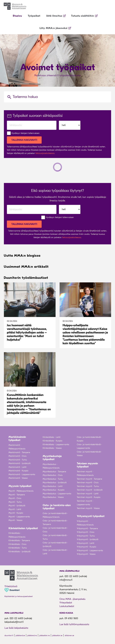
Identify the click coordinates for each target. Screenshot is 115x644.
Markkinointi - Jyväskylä (19, 463)
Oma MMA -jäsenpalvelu (72, 599)
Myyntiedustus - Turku (53, 479)
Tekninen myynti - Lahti (88, 494)
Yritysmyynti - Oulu (86, 532)
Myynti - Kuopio (16, 513)
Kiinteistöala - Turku (18, 548)
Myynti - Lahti (15, 509)
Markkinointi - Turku (18, 460)
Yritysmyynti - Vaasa (86, 554)
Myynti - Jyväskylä (17, 506)
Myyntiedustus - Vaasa (53, 497)
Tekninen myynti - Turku (88, 486)
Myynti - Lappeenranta (19, 517)
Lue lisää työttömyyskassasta (74, 624)
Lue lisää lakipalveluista (16, 628)
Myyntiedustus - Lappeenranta (57, 494)
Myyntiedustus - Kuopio (54, 490)
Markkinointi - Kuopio (18, 471)
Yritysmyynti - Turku (86, 536)
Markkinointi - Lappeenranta (22, 474)
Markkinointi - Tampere (19, 452)
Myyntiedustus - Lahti (53, 486)
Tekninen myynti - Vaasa (88, 508)
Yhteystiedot (66, 603)
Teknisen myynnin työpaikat (87, 465)
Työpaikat (34, 16)
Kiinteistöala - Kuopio (52, 441)
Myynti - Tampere (17, 495)
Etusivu (17, 16)
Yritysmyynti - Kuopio (86, 547)
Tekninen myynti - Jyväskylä (90, 490)
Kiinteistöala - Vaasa (52, 448)
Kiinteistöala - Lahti (52, 437)
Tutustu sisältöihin (83, 16)
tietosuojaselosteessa (45, 153)
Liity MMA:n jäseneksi (53, 28)
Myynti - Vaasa (15, 520)
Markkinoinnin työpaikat (17, 439)
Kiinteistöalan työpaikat (23, 528)
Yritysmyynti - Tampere (87, 528)
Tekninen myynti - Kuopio (89, 497)
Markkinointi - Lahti (17, 467)
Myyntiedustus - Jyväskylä (55, 483)
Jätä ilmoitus (54, 16)
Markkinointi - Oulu (18, 456)
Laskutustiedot (67, 606)
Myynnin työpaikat (20, 486)
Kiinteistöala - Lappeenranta (56, 444)
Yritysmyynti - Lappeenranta (90, 550)
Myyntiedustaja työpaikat (52, 458)
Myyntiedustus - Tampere (54, 472)
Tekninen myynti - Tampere (89, 479)
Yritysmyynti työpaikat (91, 516)
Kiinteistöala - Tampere (19, 540)
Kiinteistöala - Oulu (17, 544)
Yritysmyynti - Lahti (86, 543)
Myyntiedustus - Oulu (53, 475)
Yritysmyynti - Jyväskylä (88, 539)
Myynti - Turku (15, 502)
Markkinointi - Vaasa (18, 478)
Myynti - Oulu (15, 498)
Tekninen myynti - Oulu (88, 483)
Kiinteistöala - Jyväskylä (19, 552)
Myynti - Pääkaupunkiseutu (21, 491)
